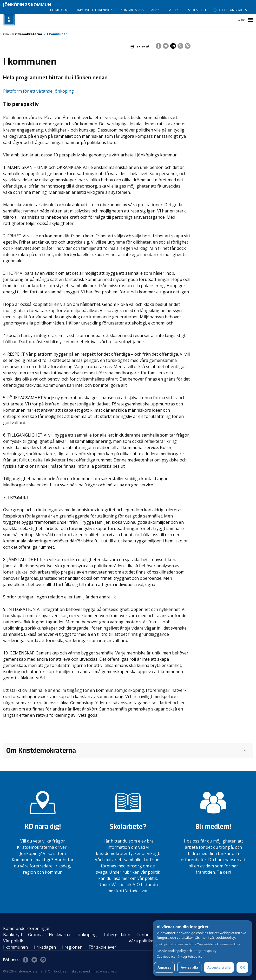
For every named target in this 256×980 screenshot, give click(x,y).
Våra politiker (142, 941)
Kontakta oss (132, 10)
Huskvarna (60, 935)
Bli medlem (59, 10)
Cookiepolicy (166, 957)
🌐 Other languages (230, 10)
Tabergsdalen (117, 935)
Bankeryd (12, 935)
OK (242, 967)
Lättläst (175, 10)
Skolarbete (197, 10)
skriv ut (140, 46)
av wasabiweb (104, 971)
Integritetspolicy (190, 957)
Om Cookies (57, 971)
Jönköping (87, 935)
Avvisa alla (189, 967)
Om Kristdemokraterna (23, 34)
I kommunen (15, 947)
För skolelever (102, 947)
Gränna (35, 935)
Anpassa (164, 967)
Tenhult (144, 935)
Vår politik (13, 941)
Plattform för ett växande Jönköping (38, 91)
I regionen (72, 947)
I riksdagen (45, 947)
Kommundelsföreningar (94, 10)
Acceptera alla (219, 967)
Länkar (156, 10)
